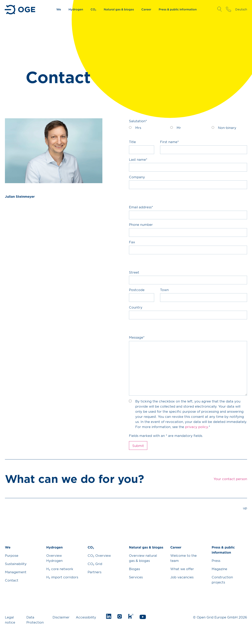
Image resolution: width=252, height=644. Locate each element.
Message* (137, 337)
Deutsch (241, 9)
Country (136, 307)
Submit (138, 446)
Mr (179, 128)
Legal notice (10, 620)
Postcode (137, 290)
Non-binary (227, 128)
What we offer (182, 569)
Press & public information (178, 9)
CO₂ (93, 9)
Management (16, 572)
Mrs (138, 128)
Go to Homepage (20, 10)
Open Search (219, 9)
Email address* (141, 207)
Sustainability (16, 564)
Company (137, 177)
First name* (169, 142)
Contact (12, 580)
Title (132, 142)
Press (216, 560)
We (59, 9)
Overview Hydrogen (54, 558)
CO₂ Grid (95, 564)
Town (164, 290)
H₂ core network (60, 569)
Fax (132, 242)
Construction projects (222, 580)
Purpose (12, 555)
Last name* (138, 159)
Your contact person (228, 9)
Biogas (134, 569)
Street (134, 272)
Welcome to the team (183, 558)
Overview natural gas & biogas (143, 558)
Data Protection (35, 620)
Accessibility (86, 617)
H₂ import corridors (62, 577)
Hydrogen (76, 9)
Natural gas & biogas (119, 9)
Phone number (141, 224)
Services (136, 577)
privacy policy (196, 427)
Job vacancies (182, 577)
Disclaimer (61, 617)
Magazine (219, 569)
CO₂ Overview (99, 555)
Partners (94, 572)
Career (146, 9)
